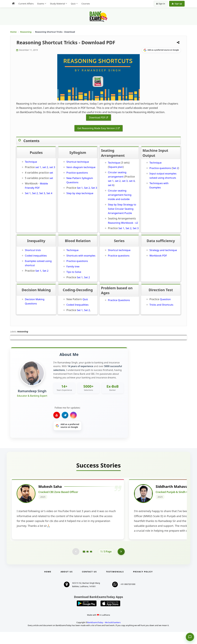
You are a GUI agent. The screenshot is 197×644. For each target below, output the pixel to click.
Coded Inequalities (77, 305)
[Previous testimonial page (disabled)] (76, 563)
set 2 (45, 167)
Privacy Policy (143, 584)
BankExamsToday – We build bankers (104, 634)
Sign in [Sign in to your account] (161, 4)
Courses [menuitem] (86, 4)
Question (165, 299)
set (51, 173)
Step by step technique (80, 193)
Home (13, 32)
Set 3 (42, 193)
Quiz (85, 299)
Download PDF (97, 118)
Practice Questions (119, 300)
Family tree (73, 266)
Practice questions (77, 173)
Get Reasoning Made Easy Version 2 (97, 128)
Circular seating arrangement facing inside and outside (120, 195)
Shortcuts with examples (81, 256)
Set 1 (28, 193)
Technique (31, 162)
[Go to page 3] (91, 563)
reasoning (23, 331)
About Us (67, 584)
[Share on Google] (161, 50)
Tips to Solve (74, 272)
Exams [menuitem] (41, 4)
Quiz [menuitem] (73, 4)
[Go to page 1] (84, 563)
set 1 (38, 167)
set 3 (52, 167)
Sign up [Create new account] (177, 4)
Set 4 (49, 193)
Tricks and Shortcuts (162, 305)
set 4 (132, 181)
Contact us (89, 584)
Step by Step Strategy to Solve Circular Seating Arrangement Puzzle (122, 209)
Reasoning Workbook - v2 (123, 223)
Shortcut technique (78, 162)
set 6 (111, 185)
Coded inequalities (36, 256)
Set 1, (80, 188)
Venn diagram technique (81, 167)
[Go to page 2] (87, 563)
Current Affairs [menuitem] (26, 4)
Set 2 (175, 168)
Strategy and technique (163, 250)
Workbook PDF (158, 256)
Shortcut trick (33, 250)
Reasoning (26, 32)
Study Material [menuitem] (57, 4)
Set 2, (35, 193)
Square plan (116, 167)
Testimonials (115, 584)
